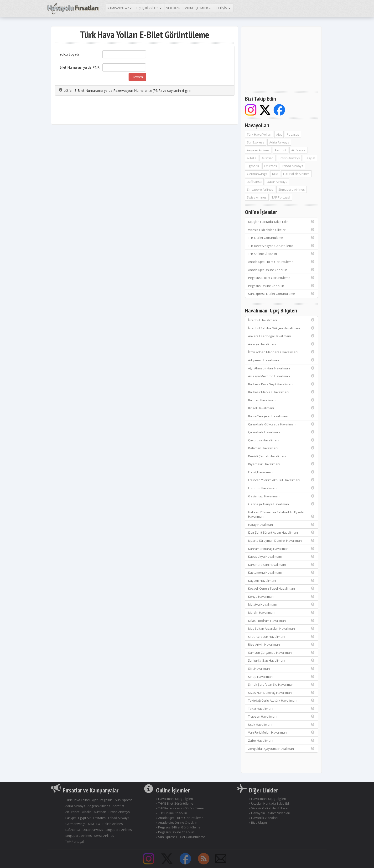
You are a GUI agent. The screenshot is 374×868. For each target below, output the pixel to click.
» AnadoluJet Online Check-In (177, 822)
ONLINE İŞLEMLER (198, 8)
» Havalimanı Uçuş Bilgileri (174, 799)
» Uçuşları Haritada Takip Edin (270, 803)
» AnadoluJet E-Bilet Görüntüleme (180, 818)
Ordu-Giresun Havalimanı (281, 637)
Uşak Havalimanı (281, 725)
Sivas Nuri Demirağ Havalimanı (281, 693)
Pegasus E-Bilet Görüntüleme (281, 278)
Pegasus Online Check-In (281, 286)
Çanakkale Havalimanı (281, 432)
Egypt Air (253, 166)
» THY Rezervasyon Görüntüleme (180, 808)
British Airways (289, 158)
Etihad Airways (293, 166)
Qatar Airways (277, 182)
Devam (137, 77)
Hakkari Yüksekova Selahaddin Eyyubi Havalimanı (281, 514)
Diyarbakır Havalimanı (281, 464)
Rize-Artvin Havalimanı (281, 644)
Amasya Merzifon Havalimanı (281, 376)
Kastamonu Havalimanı (281, 572)
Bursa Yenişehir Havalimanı (281, 416)
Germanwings (257, 174)
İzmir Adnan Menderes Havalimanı (281, 352)
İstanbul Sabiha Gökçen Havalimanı (281, 328)
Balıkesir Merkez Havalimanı (281, 392)
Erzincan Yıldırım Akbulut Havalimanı (281, 480)
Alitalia (252, 158)
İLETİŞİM (224, 8)
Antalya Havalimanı (281, 344)
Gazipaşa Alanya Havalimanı (281, 504)
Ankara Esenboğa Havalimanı (281, 336)
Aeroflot (280, 150)
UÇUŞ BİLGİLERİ (150, 8)
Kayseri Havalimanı (281, 581)
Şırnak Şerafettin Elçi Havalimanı (281, 684)
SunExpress (256, 142)
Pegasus (293, 134)
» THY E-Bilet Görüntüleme (175, 803)
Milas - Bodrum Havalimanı (281, 621)
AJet (279, 134)
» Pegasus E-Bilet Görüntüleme (178, 827)
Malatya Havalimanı (281, 604)
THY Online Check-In (281, 254)
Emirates (271, 166)
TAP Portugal (281, 197)
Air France (298, 150)
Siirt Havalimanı (281, 669)
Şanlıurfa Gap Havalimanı (281, 660)
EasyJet (310, 158)
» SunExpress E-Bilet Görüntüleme (181, 837)
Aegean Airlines (258, 150)
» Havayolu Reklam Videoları (270, 813)
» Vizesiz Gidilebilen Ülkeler (269, 808)
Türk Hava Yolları (259, 134)
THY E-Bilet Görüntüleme (281, 238)
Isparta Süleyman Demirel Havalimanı (281, 541)
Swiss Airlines (257, 197)
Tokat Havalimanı (281, 709)
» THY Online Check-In (171, 813)
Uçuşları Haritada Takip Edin (281, 222)
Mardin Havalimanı (281, 613)
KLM (275, 174)
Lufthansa (254, 182)
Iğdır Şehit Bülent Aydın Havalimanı (281, 532)
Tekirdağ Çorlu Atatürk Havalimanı (281, 700)
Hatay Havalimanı (281, 525)
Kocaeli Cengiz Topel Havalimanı (281, 588)
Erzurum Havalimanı (281, 488)
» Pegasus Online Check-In (175, 832)
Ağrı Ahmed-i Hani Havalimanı (281, 368)
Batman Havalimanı (281, 400)
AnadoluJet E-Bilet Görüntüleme (281, 262)
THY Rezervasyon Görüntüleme (281, 246)
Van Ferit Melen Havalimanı (281, 732)
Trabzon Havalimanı (281, 716)
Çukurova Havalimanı (281, 440)
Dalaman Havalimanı (281, 448)
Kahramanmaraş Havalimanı (281, 549)
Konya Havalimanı (281, 597)
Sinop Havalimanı (281, 677)
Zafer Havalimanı (281, 740)
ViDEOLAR (173, 8)
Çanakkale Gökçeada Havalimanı (281, 424)
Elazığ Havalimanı (281, 472)
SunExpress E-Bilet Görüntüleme (281, 294)
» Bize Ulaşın (258, 822)
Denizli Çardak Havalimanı (281, 456)
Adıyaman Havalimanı (281, 360)
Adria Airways (279, 142)
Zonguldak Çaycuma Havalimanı (281, 749)
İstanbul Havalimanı (281, 320)
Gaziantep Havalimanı (281, 496)
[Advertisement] (145, 112)
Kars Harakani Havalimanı (281, 565)
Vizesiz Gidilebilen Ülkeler (281, 230)
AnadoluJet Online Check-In (281, 270)
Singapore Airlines (260, 189)
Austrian (268, 158)
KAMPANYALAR (120, 8)
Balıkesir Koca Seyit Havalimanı (281, 384)
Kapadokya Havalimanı (281, 557)
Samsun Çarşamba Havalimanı (281, 653)
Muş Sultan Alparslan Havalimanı (281, 628)
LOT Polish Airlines (296, 174)
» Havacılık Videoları (263, 818)
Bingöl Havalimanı (281, 408)
